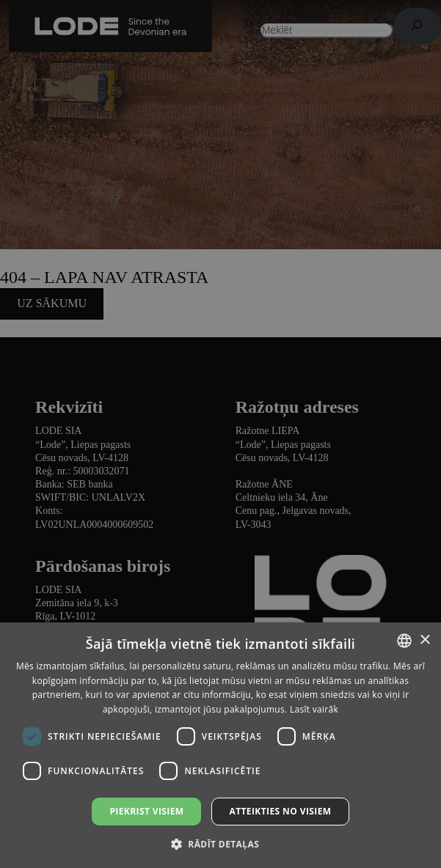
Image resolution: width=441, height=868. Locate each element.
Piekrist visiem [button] (146, 811)
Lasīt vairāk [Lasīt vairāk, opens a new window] (314, 709)
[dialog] (220, 434)
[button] (220, 843)
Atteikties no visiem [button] (280, 811)
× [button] (424, 640)
